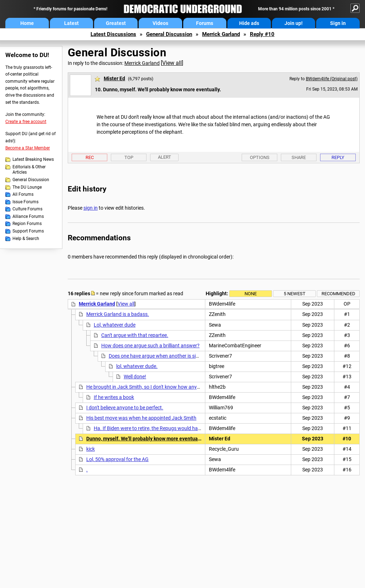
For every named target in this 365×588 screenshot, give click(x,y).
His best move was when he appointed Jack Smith (141, 418)
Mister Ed (114, 78)
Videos (160, 23)
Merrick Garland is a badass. (118, 314)
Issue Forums (25, 202)
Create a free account (26, 122)
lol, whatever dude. (137, 366)
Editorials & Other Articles (29, 170)
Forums (205, 23)
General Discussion (169, 34)
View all (172, 63)
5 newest (295, 294)
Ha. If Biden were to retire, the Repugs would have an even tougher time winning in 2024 (190, 428)
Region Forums (27, 224)
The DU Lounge (27, 187)
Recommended (338, 294)
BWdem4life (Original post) (332, 79)
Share (299, 157)
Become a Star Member (28, 148)
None (251, 294)
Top (129, 157)
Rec (90, 157)
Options (260, 157)
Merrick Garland (221, 34)
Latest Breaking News (33, 159)
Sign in (338, 23)
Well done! (135, 377)
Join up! (294, 23)
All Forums (23, 194)
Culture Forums (27, 209)
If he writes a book (114, 397)
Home (27, 23)
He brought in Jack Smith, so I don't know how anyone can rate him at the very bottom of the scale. (195, 387)
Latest (71, 23)
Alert (164, 157)
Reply (338, 157)
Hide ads (249, 23)
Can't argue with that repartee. (135, 335)
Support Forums (28, 231)
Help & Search (26, 239)
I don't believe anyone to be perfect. (125, 408)
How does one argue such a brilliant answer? (150, 346)
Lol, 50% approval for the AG (117, 459)
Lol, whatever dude (115, 325)
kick (91, 449)
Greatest (116, 23)
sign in (91, 208)
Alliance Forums (28, 216)
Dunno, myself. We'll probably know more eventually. (145, 439)
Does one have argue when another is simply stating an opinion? (179, 356)
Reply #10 (262, 34)
